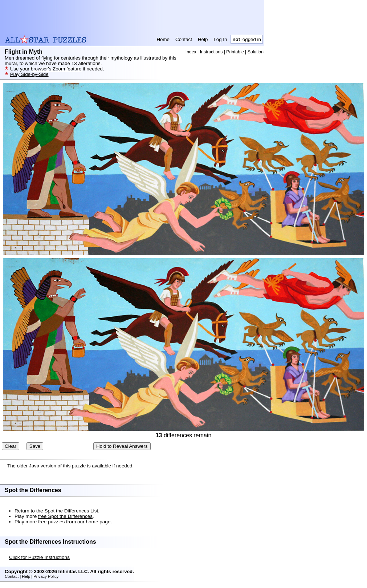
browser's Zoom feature (56, 69)
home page (98, 522)
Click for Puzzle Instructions (39, 557)
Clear (11, 446)
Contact (184, 39)
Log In (220, 39)
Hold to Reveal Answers (122, 446)
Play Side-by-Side (29, 74)
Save (35, 446)
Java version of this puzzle (57, 466)
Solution (256, 52)
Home (163, 39)
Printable (235, 52)
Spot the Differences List (71, 511)
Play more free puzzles (40, 522)
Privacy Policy (46, 576)
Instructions (211, 52)
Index (191, 52)
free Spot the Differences (65, 516)
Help (203, 39)
